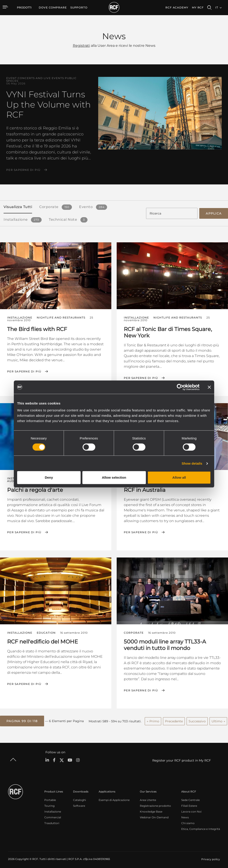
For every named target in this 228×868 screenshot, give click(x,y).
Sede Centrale (190, 798)
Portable (50, 798)
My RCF (198, 7)
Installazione (53, 809)
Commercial (53, 815)
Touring (49, 803)
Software (79, 803)
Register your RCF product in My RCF (182, 758)
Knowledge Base (151, 809)
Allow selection (114, 477)
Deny (49, 477)
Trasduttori (52, 821)
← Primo (153, 719)
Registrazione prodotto (155, 803)
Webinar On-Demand (154, 815)
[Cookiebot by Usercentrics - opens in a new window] (180, 387)
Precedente (174, 719)
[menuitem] (53, 8)
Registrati (81, 46)
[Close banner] (209, 387)
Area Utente (148, 798)
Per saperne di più (23, 170)
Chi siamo (188, 821)
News (185, 815)
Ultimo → (218, 719)
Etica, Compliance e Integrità (201, 826)
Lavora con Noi (191, 809)
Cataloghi (79, 798)
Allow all (179, 477)
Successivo (197, 719)
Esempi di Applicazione (114, 798)
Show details (192, 463)
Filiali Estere (189, 803)
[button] (22, 719)
